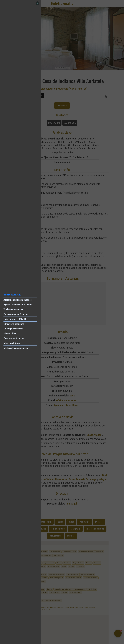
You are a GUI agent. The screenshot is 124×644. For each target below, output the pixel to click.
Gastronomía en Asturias (16, 314)
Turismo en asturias (13, 309)
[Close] (37, 3)
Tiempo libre (10, 333)
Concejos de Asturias (14, 338)
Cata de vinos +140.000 (15, 319)
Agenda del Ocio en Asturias (18, 305)
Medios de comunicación (16, 348)
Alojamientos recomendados (17, 300)
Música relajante (12, 343)
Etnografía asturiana (14, 324)
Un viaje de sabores (13, 329)
